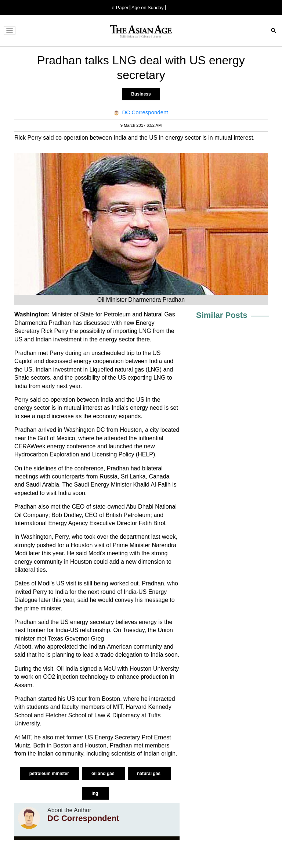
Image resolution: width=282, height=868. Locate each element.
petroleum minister (50, 774)
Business (141, 94)
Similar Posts (222, 315)
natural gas (149, 774)
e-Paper (120, 8)
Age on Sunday (148, 8)
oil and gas (104, 774)
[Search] (274, 31)
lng (95, 793)
